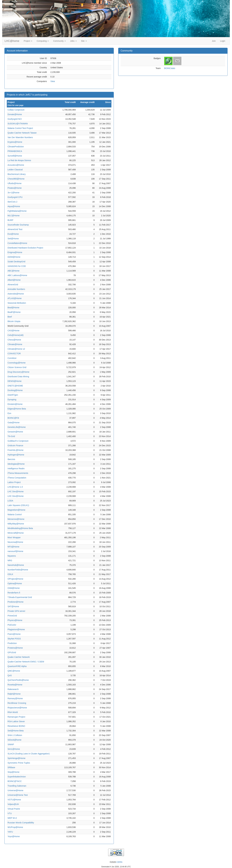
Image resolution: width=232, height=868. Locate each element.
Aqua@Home (14, 206)
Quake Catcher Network (19, 657)
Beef (10, 317)
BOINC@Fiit (13, 418)
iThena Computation (17, 478)
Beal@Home (13, 308)
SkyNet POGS (14, 639)
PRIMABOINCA (15, 151)
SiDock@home (14, 740)
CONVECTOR (14, 354)
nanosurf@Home (15, 551)
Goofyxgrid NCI (15, 119)
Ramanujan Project (16, 717)
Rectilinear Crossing (17, 703)
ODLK (10, 574)
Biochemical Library (17, 174)
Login (223, 41)
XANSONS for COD (17, 266)
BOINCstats (170, 68)
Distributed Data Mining (18, 377)
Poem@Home (14, 634)
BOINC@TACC (15, 781)
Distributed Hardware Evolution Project (25, 248)
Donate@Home (15, 114)
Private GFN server (16, 611)
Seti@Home (13, 239)
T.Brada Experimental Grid (20, 597)
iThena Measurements (18, 473)
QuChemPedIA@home (18, 680)
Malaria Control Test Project (20, 128)
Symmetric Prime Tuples (19, 763)
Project (28, 41)
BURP (10, 220)
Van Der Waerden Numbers (20, 137)
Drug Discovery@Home (18, 372)
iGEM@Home (14, 257)
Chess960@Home (16, 179)
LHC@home (12, 41)
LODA (10, 501)
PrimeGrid (12, 616)
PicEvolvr (12, 625)
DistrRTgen (13, 395)
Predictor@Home (16, 602)
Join (214, 41)
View (53, 81)
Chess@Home (14, 340)
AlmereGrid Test (15, 229)
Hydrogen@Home (16, 455)
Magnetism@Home (16, 510)
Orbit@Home (14, 588)
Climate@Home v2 (16, 349)
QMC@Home (14, 671)
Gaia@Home (14, 423)
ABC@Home (13, 271)
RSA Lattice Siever (16, 721)
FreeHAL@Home (16, 450)
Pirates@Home (15, 188)
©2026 (116, 862)
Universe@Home (15, 790)
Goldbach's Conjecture (18, 441)
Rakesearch (13, 689)
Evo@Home (13, 234)
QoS (10, 675)
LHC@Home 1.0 (15, 487)
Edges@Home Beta (17, 409)
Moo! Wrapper (14, 537)
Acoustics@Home (16, 165)
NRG (10, 560)
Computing (43, 41)
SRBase (11, 767)
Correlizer (12, 358)
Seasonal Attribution (17, 303)
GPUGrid (12, 652)
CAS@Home (13, 331)
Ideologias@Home (16, 464)
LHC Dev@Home (16, 491)
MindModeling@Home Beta (20, 528)
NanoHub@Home (16, 565)
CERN (119, 862)
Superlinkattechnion (17, 777)
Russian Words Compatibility (21, 823)
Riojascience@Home (17, 708)
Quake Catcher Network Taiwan (22, 133)
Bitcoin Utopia (14, 321)
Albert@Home (14, 280)
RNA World (13, 712)
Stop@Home (13, 772)
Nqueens (12, 556)
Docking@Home (15, 390)
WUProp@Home (15, 827)
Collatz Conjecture (16, 110)
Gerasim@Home (15, 432)
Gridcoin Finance (15, 445)
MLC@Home (14, 216)
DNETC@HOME (15, 386)
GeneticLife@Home (17, 427)
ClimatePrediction (16, 147)
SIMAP (11, 744)
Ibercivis (11, 459)
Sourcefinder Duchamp (18, 225)
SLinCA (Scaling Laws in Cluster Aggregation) (29, 754)
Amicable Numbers (16, 289)
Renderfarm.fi (14, 593)
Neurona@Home (15, 542)
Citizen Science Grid (17, 367)
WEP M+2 (12, 818)
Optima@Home (15, 583)
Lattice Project (14, 482)
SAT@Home (13, 606)
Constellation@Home (17, 243)
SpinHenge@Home (16, 758)
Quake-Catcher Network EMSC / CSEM (26, 662)
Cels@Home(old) (16, 335)
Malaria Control (15, 514)
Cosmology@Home (17, 363)
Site (84, 41)
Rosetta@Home (15, 685)
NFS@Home (13, 547)
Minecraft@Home (16, 533)
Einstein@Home (15, 404)
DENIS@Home (14, 381)
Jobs (73, 41)
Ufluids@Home (14, 183)
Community (59, 41)
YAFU (10, 832)
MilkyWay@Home (16, 524)
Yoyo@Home (14, 836)
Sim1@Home (14, 749)
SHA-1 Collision (15, 735)
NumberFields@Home (18, 570)
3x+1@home (13, 193)
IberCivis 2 (12, 202)
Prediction (12, 643)
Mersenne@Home (16, 519)
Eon (9, 413)
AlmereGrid (13, 285)
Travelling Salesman (17, 786)
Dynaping (12, 400)
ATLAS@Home (15, 298)
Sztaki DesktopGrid (16, 262)
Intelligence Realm (16, 468)
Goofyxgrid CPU (15, 197)
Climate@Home (15, 344)
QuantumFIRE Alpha (17, 666)
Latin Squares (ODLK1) (18, 505)
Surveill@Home (15, 156)
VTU (10, 813)
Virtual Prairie (14, 809)
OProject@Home (15, 579)
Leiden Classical (15, 170)
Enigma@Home (15, 252)
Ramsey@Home (15, 698)
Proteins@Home (15, 648)
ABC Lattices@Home (17, 275)
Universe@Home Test (18, 795)
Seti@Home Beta (16, 731)
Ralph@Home (14, 694)
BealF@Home (14, 312)
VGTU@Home (14, 800)
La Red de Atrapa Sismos (19, 160)
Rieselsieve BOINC (16, 726)
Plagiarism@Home (16, 629)
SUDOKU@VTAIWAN (18, 124)
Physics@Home (15, 620)
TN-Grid (11, 436)
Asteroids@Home (16, 294)
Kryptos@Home (15, 142)
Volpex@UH (13, 804)
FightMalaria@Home (17, 211)
